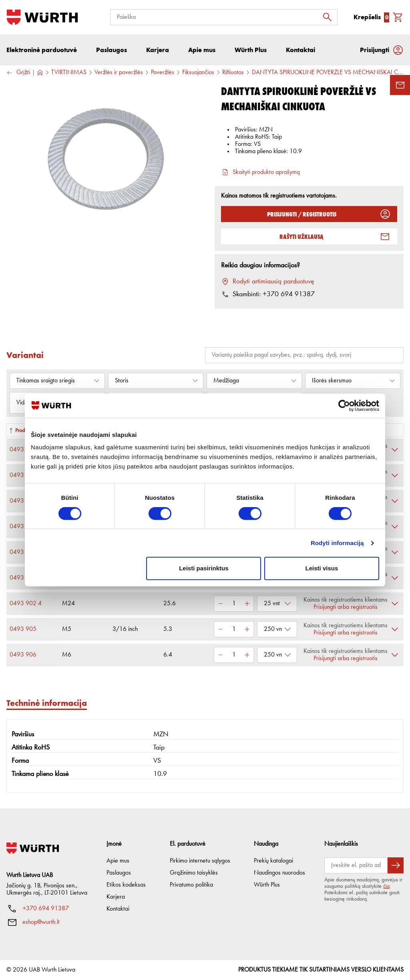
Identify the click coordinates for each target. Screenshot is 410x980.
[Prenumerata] (356, 865)
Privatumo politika (191, 885)
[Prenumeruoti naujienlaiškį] (396, 865)
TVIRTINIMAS (69, 73)
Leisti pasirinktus (204, 568)
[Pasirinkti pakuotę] (277, 604)
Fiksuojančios (198, 73)
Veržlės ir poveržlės (119, 73)
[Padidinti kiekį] (247, 604)
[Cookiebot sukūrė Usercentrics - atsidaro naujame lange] (344, 406)
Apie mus (118, 861)
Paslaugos (119, 873)
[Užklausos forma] (400, 85)
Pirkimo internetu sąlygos (200, 861)
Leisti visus (322, 568)
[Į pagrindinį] (42, 17)
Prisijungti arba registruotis (346, 607)
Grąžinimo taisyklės (194, 873)
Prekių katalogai (273, 861)
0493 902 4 (26, 604)
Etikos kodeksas (126, 885)
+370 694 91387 (46, 909)
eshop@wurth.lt (41, 922)
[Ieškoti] (330, 17)
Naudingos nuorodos (279, 873)
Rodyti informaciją (337, 543)
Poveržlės (163, 73)
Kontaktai (118, 909)
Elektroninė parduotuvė (42, 50)
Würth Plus (267, 885)
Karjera (116, 897)
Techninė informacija (47, 703)
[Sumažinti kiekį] (221, 604)
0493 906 (23, 655)
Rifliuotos (233, 73)
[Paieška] (224, 17)
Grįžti (18, 73)
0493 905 (23, 629)
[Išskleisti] (395, 450)
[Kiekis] (234, 604)
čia (386, 886)
